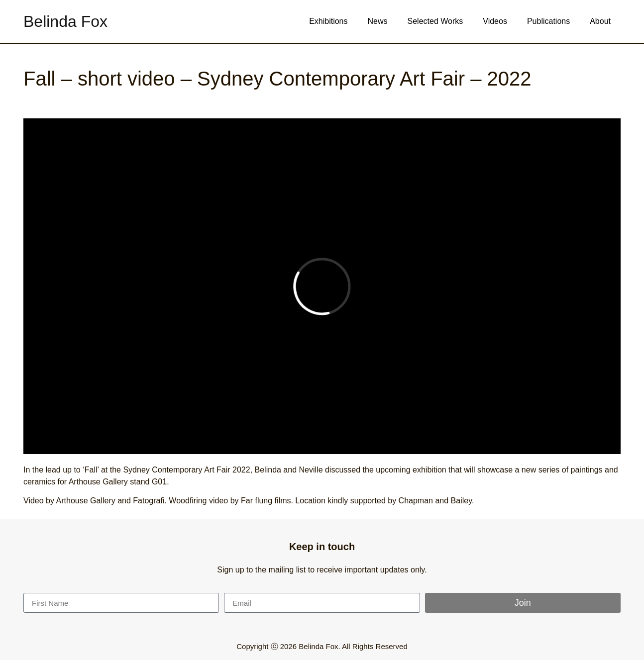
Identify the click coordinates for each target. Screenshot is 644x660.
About (600, 21)
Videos (495, 21)
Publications (548, 21)
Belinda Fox (65, 21)
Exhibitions (328, 21)
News (378, 21)
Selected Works (435, 21)
